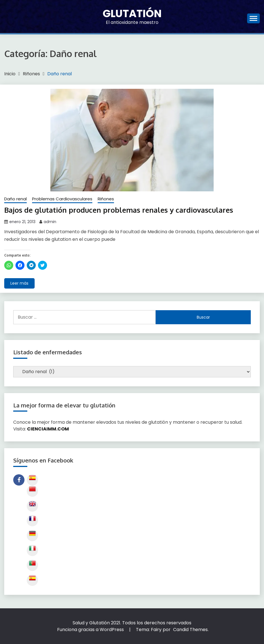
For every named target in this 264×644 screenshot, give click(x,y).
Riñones (106, 199)
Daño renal (15, 199)
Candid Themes (190, 629)
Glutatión (132, 13)
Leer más (19, 283)
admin (50, 221)
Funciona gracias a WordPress (91, 629)
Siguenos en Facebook (19, 480)
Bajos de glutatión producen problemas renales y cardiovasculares (121, 210)
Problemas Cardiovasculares (62, 199)
